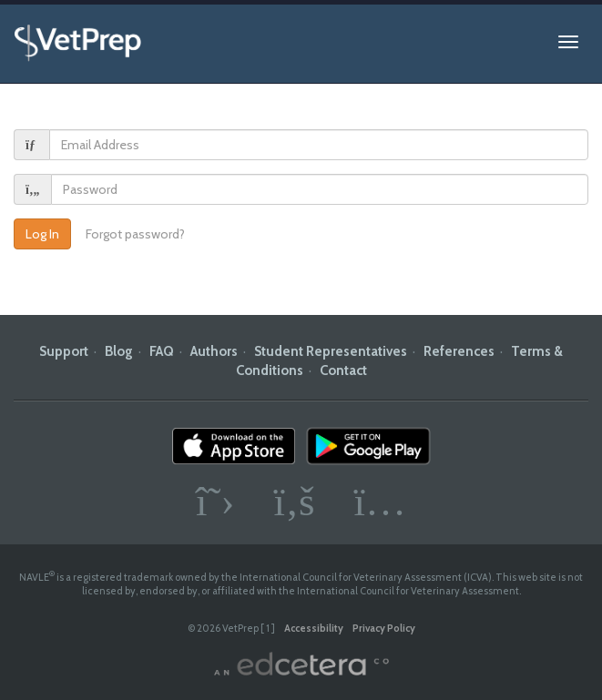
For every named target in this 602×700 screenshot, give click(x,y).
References (459, 351)
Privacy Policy (384, 628)
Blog (119, 351)
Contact (343, 370)
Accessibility (314, 628)
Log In (42, 234)
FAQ (162, 351)
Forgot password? (135, 234)
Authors (214, 351)
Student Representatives (331, 351)
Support (64, 351)
